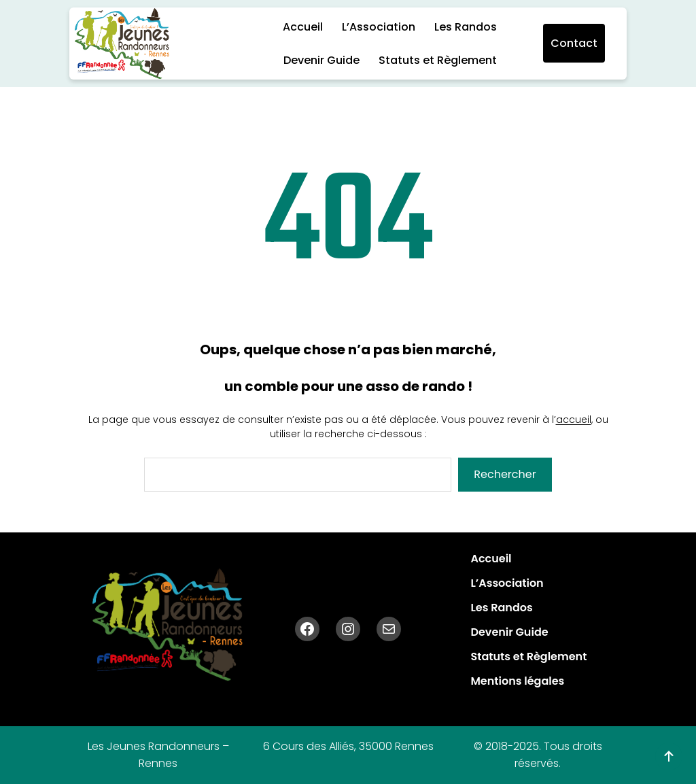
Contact (574, 43)
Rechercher (505, 474)
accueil (574, 420)
